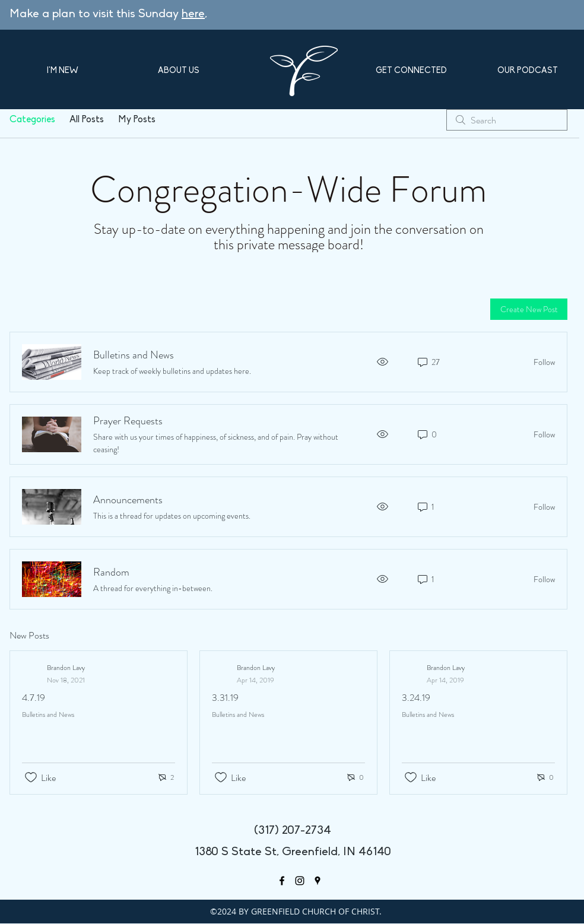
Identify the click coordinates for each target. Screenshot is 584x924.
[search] (507, 120)
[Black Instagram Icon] (300, 881)
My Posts (137, 120)
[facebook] (282, 881)
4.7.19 (34, 698)
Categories (32, 120)
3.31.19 (225, 698)
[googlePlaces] (318, 881)
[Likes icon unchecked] (31, 777)
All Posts (87, 120)
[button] (62, 71)
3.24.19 (416, 698)
